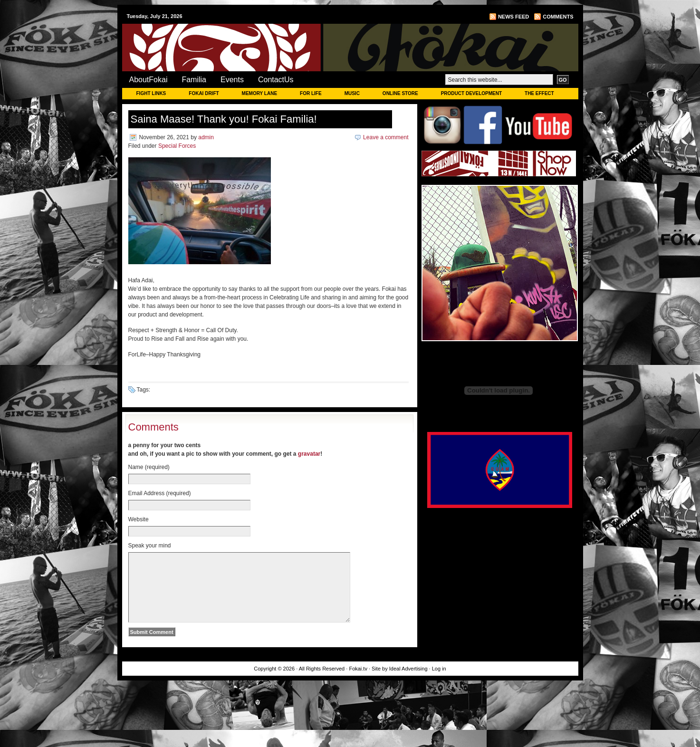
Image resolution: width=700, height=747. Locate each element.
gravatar (309, 454)
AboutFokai (149, 80)
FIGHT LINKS (151, 93)
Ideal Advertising (409, 683)
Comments (558, 17)
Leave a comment (386, 137)
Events (232, 80)
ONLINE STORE (400, 93)
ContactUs (276, 80)
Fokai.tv (358, 683)
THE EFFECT (539, 93)
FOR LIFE (311, 93)
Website (139, 519)
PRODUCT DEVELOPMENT (471, 93)
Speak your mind (150, 546)
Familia (194, 80)
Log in (439, 683)
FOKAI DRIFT (204, 93)
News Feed (513, 17)
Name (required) (149, 467)
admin (206, 137)
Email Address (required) (160, 493)
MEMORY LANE (259, 93)
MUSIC (352, 93)
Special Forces (177, 146)
